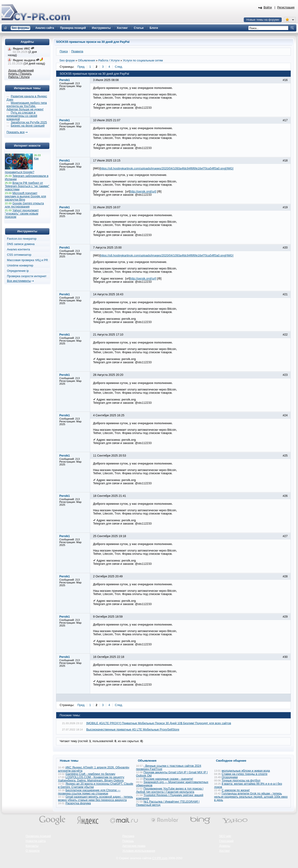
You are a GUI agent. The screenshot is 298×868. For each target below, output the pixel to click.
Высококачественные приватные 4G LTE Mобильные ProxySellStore (133, 730)
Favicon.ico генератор (22, 239)
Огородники (230, 777)
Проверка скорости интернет (27, 276)
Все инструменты (19, 281)
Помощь (128, 841)
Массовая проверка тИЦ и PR (27, 260)
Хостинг (224, 851)
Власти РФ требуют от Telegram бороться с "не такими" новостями (27, 186)
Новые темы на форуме (263, 20)
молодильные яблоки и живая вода (246, 771)
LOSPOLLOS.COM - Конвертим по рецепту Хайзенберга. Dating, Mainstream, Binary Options (91, 779)
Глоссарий (226, 841)
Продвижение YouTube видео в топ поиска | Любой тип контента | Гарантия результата (170, 790)
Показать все (15, 132)
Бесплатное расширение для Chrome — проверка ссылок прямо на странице (89, 792)
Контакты (32, 846)
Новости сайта (36, 841)
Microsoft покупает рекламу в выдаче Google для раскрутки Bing (25, 196)
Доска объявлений (21, 71)
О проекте (33, 851)
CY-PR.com (160, 858)
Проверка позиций (38, 836)
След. (119, 67)
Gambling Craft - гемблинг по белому (90, 774)
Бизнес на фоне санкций (28, 126)
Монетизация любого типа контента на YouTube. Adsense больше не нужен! (27, 106)
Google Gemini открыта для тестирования (24, 205)
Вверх (270, 852)
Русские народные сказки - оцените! (168, 779)
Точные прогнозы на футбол (241, 781)
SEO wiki (225, 836)
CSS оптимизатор (19, 255)
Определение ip (18, 271)
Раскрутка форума (78, 803)
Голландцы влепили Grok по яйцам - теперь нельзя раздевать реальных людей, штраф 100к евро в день (251, 797)
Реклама (128, 836)
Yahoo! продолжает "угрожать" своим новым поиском (22, 214)
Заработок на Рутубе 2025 (29, 122)
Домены (225, 846)
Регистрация (286, 7)
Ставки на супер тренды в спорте (245, 774)
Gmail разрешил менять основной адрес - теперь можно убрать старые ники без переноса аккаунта (95, 798)
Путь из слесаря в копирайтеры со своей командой (22, 116)
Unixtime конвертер (20, 266)
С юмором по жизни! (236, 790)
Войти (268, 7)
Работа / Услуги (19, 77)
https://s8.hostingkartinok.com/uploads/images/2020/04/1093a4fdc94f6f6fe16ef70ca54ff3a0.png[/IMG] (167, 168)
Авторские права (134, 846)
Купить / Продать (20, 74)
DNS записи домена (21, 244)
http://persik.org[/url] (143, 192)
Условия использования (139, 851)
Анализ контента (19, 249)
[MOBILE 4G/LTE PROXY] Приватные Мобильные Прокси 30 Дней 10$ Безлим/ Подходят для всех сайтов (159, 723)
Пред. (81, 67)
